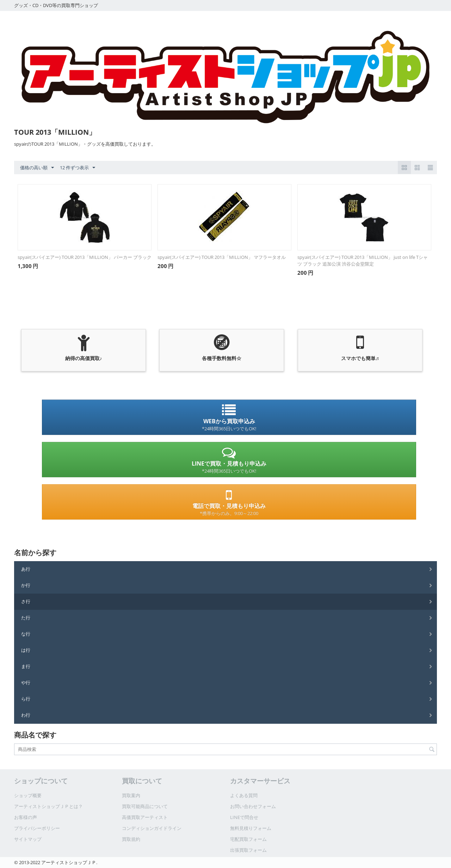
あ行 (26, 569)
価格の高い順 (37, 168)
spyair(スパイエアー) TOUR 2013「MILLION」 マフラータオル (222, 257)
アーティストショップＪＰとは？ (48, 806)
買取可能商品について (145, 806)
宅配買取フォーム (248, 839)
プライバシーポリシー (37, 828)
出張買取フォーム (248, 850)
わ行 (26, 715)
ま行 (26, 666)
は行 (26, 650)
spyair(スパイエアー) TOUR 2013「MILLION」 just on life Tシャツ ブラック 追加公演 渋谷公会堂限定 (363, 260)
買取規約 (131, 839)
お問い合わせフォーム (253, 806)
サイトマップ (28, 839)
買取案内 (131, 795)
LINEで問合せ (244, 817)
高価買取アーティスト (145, 817)
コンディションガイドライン (152, 828)
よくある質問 (244, 795)
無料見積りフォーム (251, 828)
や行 (26, 682)
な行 (26, 634)
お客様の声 (26, 817)
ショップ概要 (28, 795)
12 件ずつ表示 (78, 168)
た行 (26, 618)
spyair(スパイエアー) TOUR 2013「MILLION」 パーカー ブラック (85, 257)
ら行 (26, 699)
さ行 (26, 601)
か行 (26, 585)
